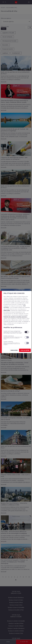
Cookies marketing (13, 343)
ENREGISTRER (14, 350)
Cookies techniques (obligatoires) (13, 332)
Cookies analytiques (13, 337)
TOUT (25, 350)
